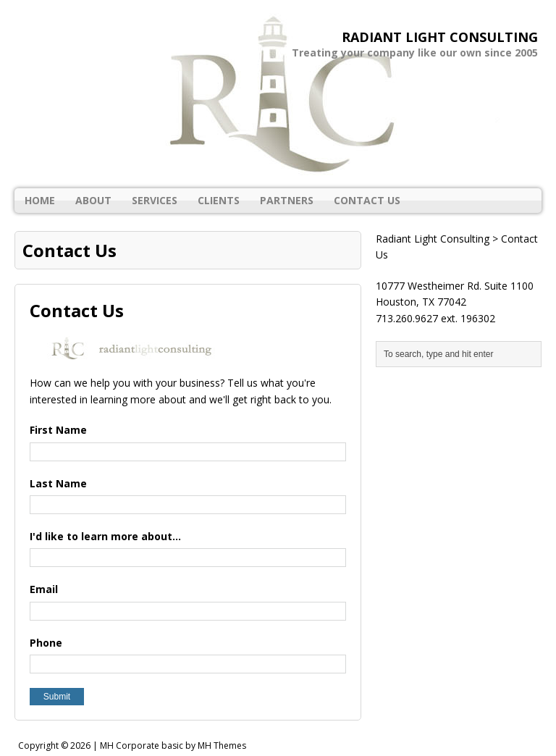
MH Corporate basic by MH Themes (173, 745)
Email (44, 589)
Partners (287, 200)
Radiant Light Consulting (433, 239)
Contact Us (367, 200)
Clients (219, 200)
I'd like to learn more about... (105, 536)
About (93, 200)
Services (155, 200)
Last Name (58, 483)
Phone (46, 643)
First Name (58, 430)
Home (40, 200)
